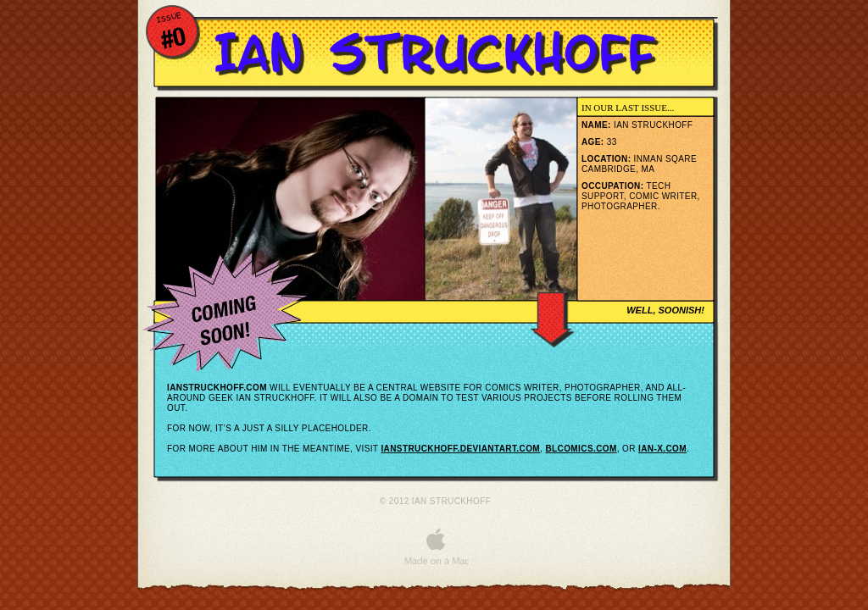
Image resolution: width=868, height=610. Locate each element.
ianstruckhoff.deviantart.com (460, 449)
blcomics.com (581, 449)
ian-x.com (662, 449)
